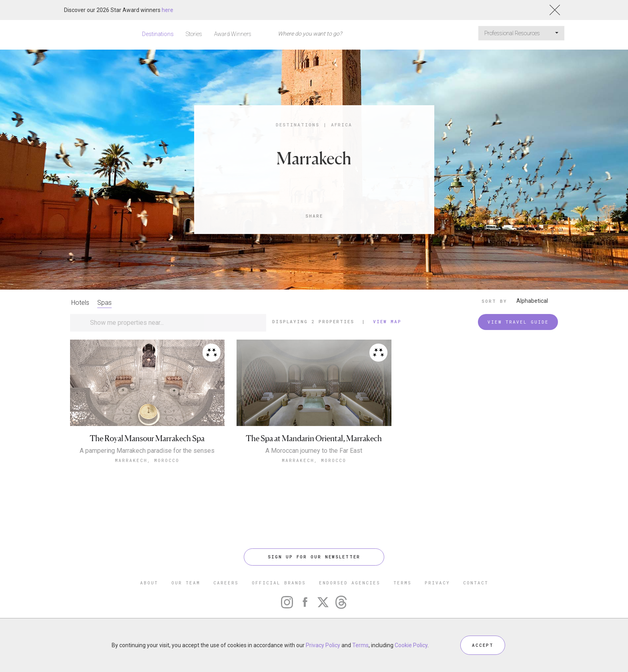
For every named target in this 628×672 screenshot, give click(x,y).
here (168, 10)
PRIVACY (437, 583)
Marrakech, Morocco (147, 460)
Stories (194, 34)
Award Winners (233, 34)
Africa (342, 125)
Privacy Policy (323, 645)
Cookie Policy (411, 645)
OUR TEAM (186, 583)
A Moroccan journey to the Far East (314, 451)
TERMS (402, 583)
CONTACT (476, 583)
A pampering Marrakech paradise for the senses (147, 451)
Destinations (158, 34)
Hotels (80, 303)
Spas (104, 303)
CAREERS (226, 583)
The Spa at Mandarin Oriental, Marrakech (314, 439)
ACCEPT (483, 645)
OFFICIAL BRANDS (279, 583)
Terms (360, 645)
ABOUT (149, 583)
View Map (387, 321)
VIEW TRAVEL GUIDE (518, 322)
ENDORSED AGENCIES (350, 583)
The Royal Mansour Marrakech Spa (147, 439)
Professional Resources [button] (521, 33)
